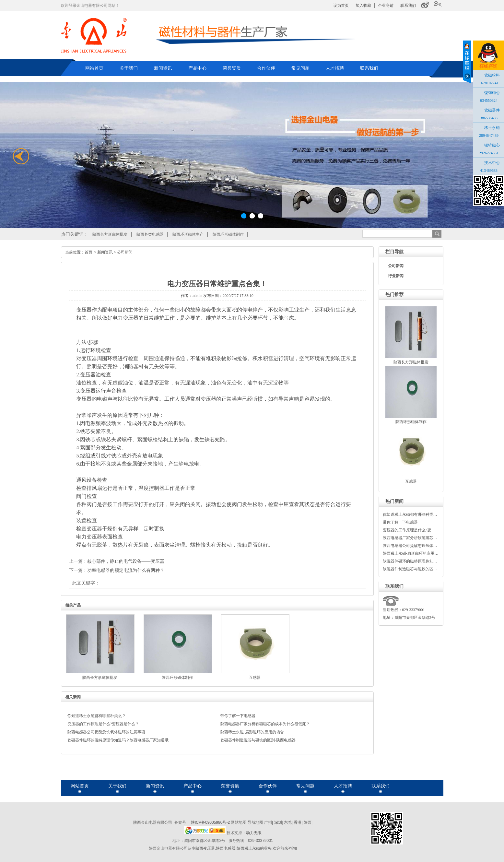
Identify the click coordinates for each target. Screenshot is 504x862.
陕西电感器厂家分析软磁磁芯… (410, 538)
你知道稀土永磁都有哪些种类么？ (97, 716)
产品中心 (197, 68)
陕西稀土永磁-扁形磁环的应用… (411, 553)
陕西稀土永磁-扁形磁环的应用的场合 (252, 732)
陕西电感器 (226, 848)
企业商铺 (386, 6)
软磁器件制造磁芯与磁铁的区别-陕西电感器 (258, 740)
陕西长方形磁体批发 (110, 234)
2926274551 (489, 153)
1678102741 (489, 83)
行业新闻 (396, 276)
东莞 (288, 822)
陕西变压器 (205, 848)
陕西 (308, 822)
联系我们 (408, 6)
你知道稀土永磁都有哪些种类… (410, 514)
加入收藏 (363, 6)
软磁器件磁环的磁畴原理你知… (410, 561)
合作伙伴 (266, 68)
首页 (88, 252)
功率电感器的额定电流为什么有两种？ (126, 570)
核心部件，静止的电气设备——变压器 (126, 561)
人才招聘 (335, 68)
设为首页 (341, 6)
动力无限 (254, 833)
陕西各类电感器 (150, 234)
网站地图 (239, 822)
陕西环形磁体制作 (228, 234)
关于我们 (129, 68)
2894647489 (489, 136)
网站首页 (94, 68)
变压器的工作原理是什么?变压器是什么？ (103, 724)
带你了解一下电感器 (400, 522)
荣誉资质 (232, 68)
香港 (298, 822)
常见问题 (300, 68)
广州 (268, 822)
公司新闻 (396, 266)
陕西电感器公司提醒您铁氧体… (410, 546)
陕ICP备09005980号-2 (210, 822)
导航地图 (255, 822)
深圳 (278, 822)
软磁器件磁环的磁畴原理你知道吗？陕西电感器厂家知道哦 (118, 740)
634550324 (489, 100)
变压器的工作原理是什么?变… (409, 530)
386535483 (489, 118)
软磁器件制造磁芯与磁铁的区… (410, 569)
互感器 (411, 481)
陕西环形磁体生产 (188, 234)
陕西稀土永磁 (248, 848)
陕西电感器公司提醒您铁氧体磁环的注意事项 (106, 732)
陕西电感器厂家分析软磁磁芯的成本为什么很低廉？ (265, 724)
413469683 (489, 171)
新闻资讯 (163, 68)
